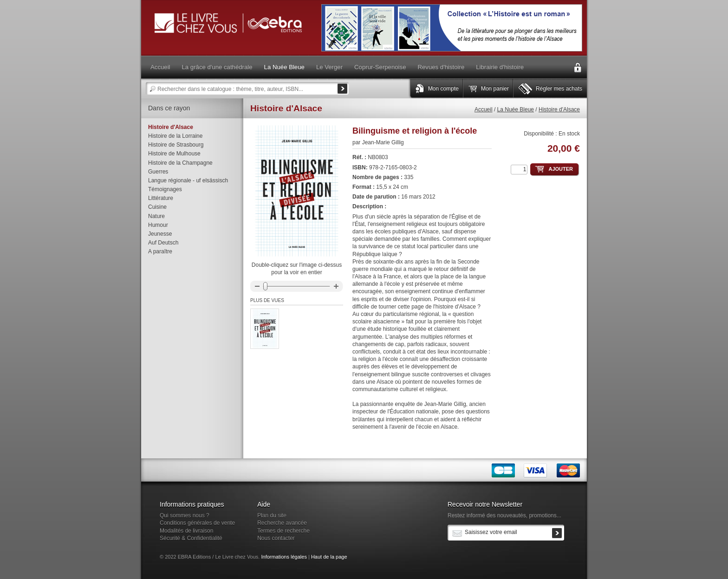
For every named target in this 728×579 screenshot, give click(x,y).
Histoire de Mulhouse (174, 154)
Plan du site (272, 515)
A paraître (160, 251)
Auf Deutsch (163, 243)
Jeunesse (160, 234)
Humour (158, 225)
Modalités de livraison (186, 531)
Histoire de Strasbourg (176, 145)
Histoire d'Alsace (559, 109)
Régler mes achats (559, 89)
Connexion (578, 68)
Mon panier (495, 89)
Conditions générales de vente (197, 523)
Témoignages (165, 189)
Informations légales (284, 557)
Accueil (484, 109)
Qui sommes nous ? (185, 515)
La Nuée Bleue (516, 109)
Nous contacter (276, 538)
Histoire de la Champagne (180, 163)
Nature (156, 216)
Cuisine (157, 207)
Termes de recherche (283, 531)
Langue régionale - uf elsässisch (188, 180)
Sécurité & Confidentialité (191, 538)
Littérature (161, 198)
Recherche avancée (282, 523)
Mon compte (443, 89)
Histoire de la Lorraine (175, 136)
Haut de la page (329, 557)
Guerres (158, 172)
